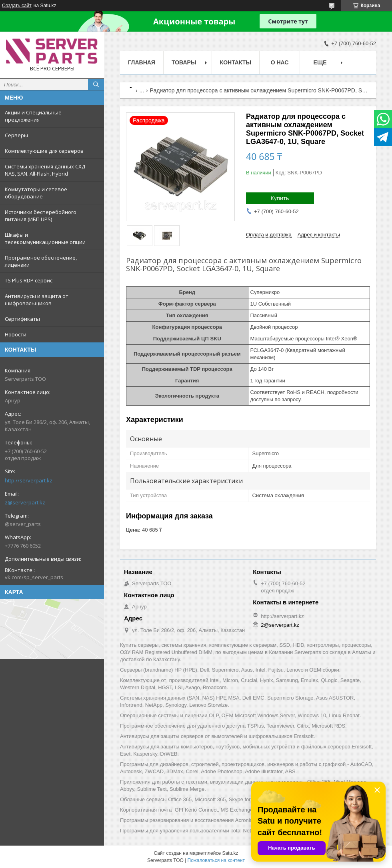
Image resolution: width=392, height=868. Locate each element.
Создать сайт (17, 6)
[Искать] (96, 84)
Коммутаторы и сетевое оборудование (36, 193)
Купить (280, 198)
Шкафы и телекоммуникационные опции (45, 238)
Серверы (16, 135)
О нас (280, 62)
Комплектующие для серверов (44, 151)
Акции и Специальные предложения (33, 116)
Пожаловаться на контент (216, 860)
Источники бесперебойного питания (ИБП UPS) (41, 216)
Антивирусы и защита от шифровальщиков (37, 300)
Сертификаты (22, 319)
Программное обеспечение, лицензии (41, 261)
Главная (142, 62)
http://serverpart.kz (29, 480)
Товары (184, 62)
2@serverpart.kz (25, 502)
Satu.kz (230, 853)
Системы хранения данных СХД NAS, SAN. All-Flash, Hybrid (45, 170)
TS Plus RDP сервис (29, 280)
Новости (16, 334)
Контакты (236, 62)
